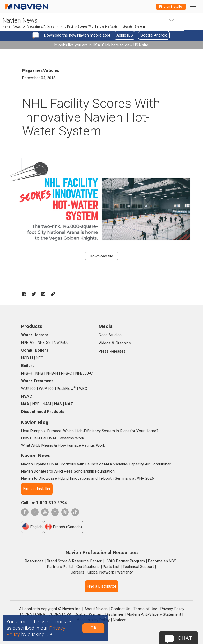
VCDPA (55, 614)
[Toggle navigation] (193, 6)
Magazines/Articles (41, 27)
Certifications (88, 567)
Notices (120, 620)
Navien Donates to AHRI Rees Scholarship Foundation (68, 471)
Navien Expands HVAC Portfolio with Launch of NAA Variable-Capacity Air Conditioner (96, 464)
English (33, 527)
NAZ (69, 404)
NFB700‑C (84, 373)
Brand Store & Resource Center (74, 561)
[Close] (105, 618)
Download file (101, 256)
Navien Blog (35, 422)
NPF (36, 404)
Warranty (125, 572)
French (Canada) (64, 527)
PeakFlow (66, 389)
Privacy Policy (172, 609)
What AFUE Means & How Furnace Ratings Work (63, 445)
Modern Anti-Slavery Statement (154, 614)
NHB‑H (52, 373)
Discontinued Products (43, 412)
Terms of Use (145, 609)
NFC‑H (42, 358)
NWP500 (61, 343)
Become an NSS (162, 561)
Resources (34, 561)
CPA (68, 614)
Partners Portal (60, 567)
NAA (25, 404)
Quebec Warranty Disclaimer (99, 614)
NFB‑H (27, 373)
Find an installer (171, 6)
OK (93, 628)
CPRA (40, 614)
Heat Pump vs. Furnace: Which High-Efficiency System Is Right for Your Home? (90, 431)
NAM (47, 404)
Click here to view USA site (125, 45)
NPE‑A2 (28, 343)
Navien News (20, 21)
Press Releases (112, 351)
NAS (58, 404)
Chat (185, 638)
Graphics (123, 343)
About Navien (96, 609)
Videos (105, 343)
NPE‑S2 (44, 343)
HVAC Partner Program (125, 561)
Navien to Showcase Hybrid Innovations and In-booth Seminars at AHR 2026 (87, 478)
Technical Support (138, 567)
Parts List (111, 567)
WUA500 (46, 389)
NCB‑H (27, 358)
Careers (77, 572)
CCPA (27, 614)
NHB (39, 373)
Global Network (101, 572)
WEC (83, 389)
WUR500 (28, 389)
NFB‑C (67, 373)
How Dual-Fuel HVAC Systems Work (53, 438)
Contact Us (121, 609)
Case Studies (110, 335)
